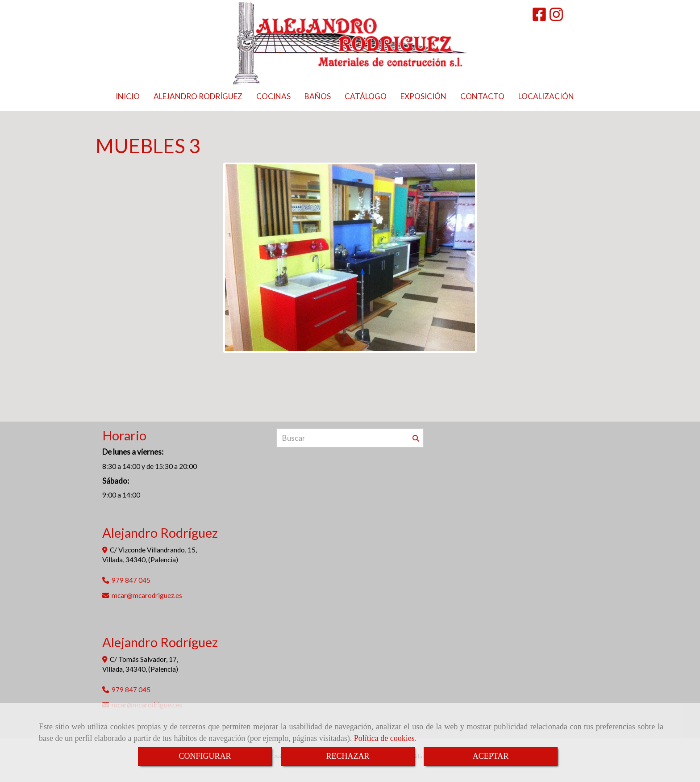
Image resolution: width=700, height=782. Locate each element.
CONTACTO (482, 96)
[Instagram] (556, 17)
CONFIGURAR (205, 756)
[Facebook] (539, 17)
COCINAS (273, 96)
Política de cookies (384, 738)
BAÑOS (318, 96)
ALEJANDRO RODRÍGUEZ (198, 96)
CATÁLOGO (366, 96)
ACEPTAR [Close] (491, 756)
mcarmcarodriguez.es (147, 595)
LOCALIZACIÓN (546, 96)
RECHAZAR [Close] (348, 756)
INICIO (128, 96)
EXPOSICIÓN (423, 96)
